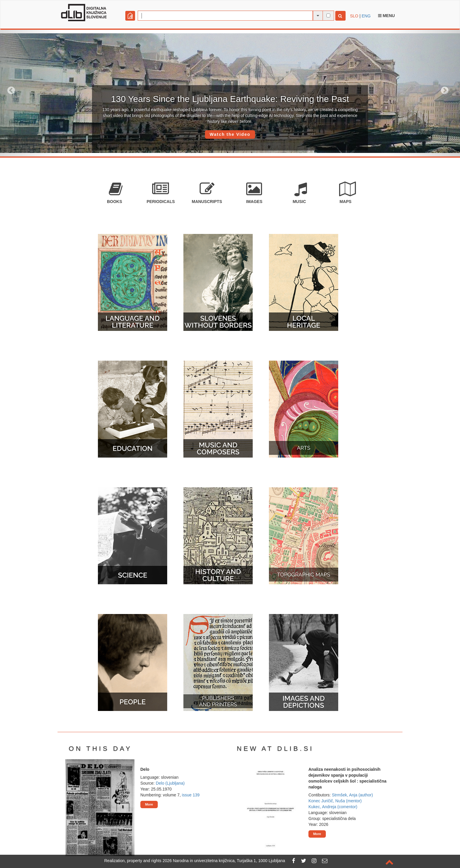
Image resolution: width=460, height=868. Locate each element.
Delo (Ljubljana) (170, 783)
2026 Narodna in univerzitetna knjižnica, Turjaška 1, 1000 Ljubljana (224, 861)
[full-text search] (328, 15)
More (149, 804)
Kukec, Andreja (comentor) (333, 807)
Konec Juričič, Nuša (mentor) (335, 801)
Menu (386, 16)
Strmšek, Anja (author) (352, 795)
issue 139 (191, 795)
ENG (366, 16)
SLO (354, 16)
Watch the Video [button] (230, 134)
